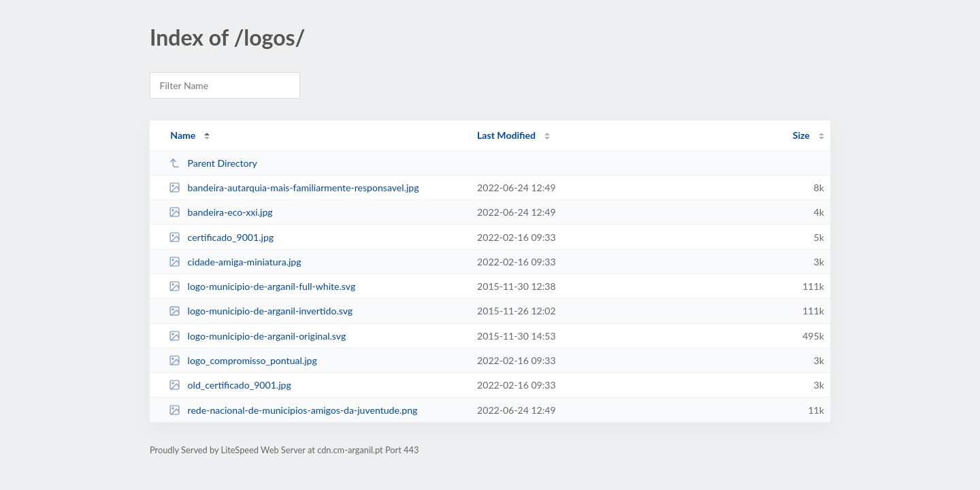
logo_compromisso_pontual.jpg (243, 360)
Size (801, 135)
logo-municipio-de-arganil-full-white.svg (262, 286)
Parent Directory (213, 163)
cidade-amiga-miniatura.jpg (235, 262)
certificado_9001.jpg (221, 237)
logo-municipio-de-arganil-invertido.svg (261, 311)
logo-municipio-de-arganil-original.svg (257, 336)
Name (183, 135)
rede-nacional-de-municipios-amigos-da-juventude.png (293, 410)
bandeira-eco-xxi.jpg (220, 212)
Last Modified (506, 135)
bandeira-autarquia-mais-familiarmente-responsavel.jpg (294, 187)
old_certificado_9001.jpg (230, 385)
